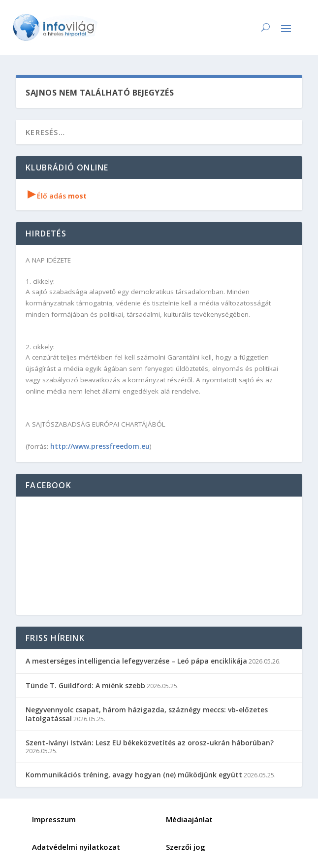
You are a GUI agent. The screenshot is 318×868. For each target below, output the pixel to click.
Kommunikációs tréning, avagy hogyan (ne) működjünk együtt (134, 775)
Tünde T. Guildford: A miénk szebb (85, 685)
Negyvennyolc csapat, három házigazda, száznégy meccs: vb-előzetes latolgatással (147, 714)
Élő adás (57, 196)
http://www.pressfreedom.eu (100, 446)
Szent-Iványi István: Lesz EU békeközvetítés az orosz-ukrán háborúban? (150, 743)
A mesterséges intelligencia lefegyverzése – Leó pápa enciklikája (136, 661)
